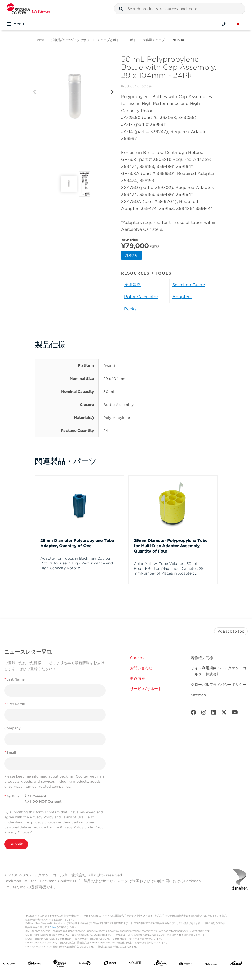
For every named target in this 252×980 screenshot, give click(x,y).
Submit (16, 844)
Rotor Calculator (141, 297)
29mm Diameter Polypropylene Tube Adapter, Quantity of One (77, 543)
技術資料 (132, 285)
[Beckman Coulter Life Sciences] (60, 964)
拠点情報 (138, 678)
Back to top (231, 631)
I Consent (38, 796)
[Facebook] (193, 714)
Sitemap (198, 695)
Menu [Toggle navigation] (15, 24)
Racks (130, 309)
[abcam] (9, 964)
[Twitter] (224, 714)
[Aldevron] (34, 964)
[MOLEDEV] (186, 964)
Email (10, 752)
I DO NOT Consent (46, 802)
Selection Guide (189, 285)
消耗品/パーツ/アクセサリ (70, 40)
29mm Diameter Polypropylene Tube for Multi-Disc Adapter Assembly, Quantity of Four (171, 546)
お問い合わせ (141, 668)
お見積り (131, 255)
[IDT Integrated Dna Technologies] (135, 964)
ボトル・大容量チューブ (147, 40)
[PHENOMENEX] (211, 964)
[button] (121, 9)
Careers (137, 658)
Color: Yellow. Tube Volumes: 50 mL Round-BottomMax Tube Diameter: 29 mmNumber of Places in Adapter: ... (169, 568)
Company (12, 728)
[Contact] (224, 24)
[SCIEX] (236, 964)
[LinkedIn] (214, 714)
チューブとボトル (110, 40)
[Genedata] (85, 964)
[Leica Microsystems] (161, 964)
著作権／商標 (202, 658)
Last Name (14, 679)
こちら (53, 927)
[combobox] (180, 9)
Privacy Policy (42, 817)
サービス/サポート (146, 689)
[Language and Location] (238, 24)
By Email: (14, 796)
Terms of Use (73, 817)
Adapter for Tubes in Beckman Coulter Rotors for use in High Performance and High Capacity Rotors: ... (77, 563)
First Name (15, 704)
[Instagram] (204, 714)
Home (39, 40)
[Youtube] (235, 714)
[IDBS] (110, 964)
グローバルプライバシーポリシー (219, 685)
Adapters (182, 297)
